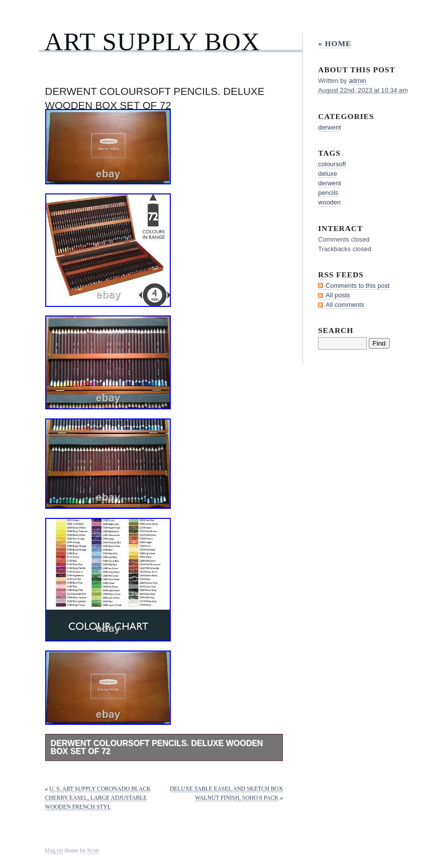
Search (336, 330)
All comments (345, 305)
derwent (330, 127)
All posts (338, 295)
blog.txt (54, 850)
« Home (335, 43)
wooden (329, 202)
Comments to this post (357, 286)
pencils (328, 193)
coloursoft (332, 164)
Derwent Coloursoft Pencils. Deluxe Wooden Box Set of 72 (157, 747)
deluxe (328, 174)
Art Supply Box (152, 41)
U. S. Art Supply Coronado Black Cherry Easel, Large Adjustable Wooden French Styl (98, 798)
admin (357, 81)
